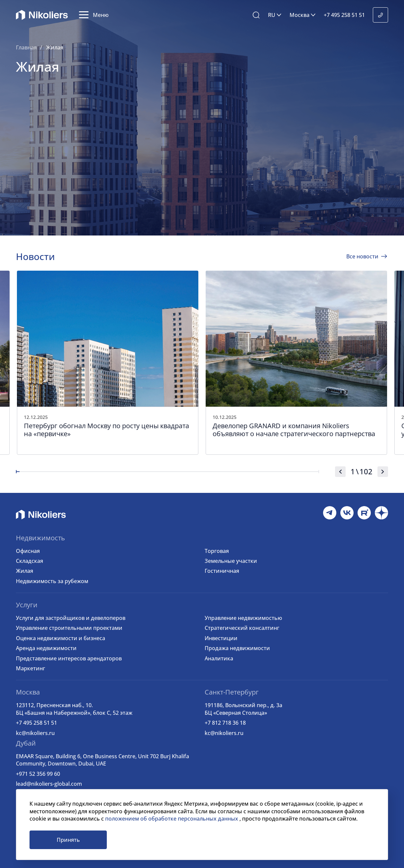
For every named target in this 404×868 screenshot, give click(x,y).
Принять (68, 840)
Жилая (25, 571)
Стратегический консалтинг (242, 628)
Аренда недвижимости (46, 648)
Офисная (28, 551)
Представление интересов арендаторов (69, 658)
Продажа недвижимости (237, 648)
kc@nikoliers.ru (35, 733)
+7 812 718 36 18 (225, 723)
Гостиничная (222, 571)
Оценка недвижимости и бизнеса (61, 638)
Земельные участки (231, 561)
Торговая (217, 551)
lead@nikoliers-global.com (49, 784)
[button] (94, 15)
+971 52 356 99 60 (38, 774)
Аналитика (219, 658)
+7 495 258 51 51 (36, 723)
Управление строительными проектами (69, 628)
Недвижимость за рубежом (52, 581)
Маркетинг (31, 668)
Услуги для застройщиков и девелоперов (71, 618)
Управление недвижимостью (243, 618)
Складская (30, 561)
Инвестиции (221, 638)
